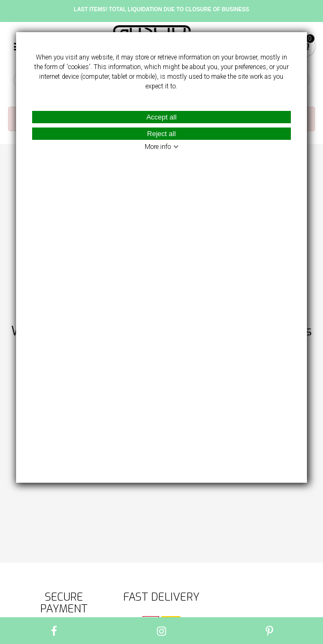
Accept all (161, 117)
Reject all (161, 134)
